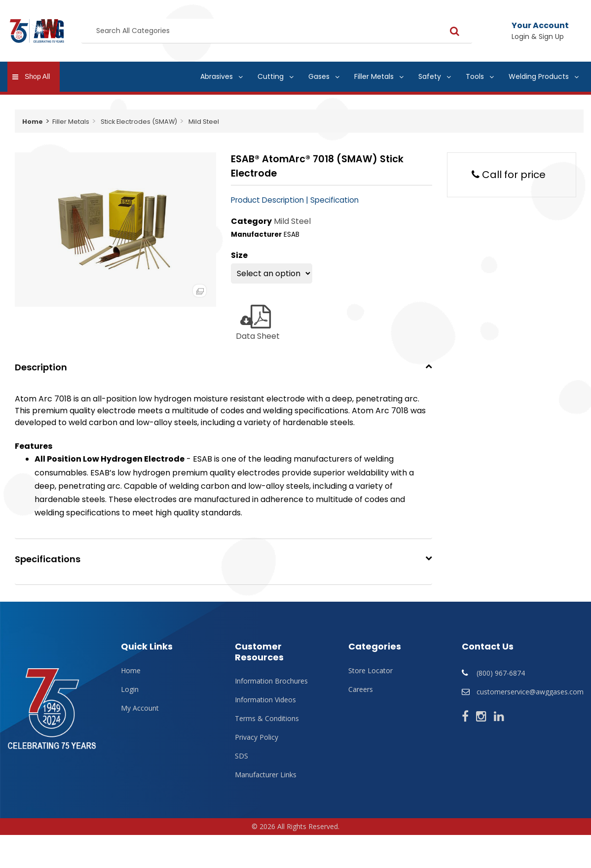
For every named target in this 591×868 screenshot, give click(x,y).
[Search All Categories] (277, 31)
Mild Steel (204, 122)
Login (130, 689)
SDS (241, 756)
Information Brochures (271, 681)
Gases (319, 76)
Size (239, 255)
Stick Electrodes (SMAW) (139, 122)
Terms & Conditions (267, 719)
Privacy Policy (257, 737)
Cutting (271, 76)
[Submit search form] (455, 31)
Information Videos (265, 700)
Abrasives (217, 76)
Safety (430, 76)
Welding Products (539, 76)
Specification (334, 200)
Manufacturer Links (266, 775)
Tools (475, 76)
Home (33, 122)
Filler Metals (374, 76)
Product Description (267, 200)
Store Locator (370, 671)
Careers (361, 689)
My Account (140, 708)
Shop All (37, 76)
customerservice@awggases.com (530, 692)
